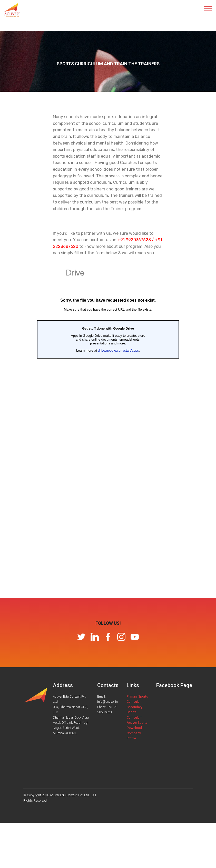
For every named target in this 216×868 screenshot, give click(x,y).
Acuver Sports (137, 723)
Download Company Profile (134, 733)
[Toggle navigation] (208, 8)
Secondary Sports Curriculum (135, 712)
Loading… (108, 430)
